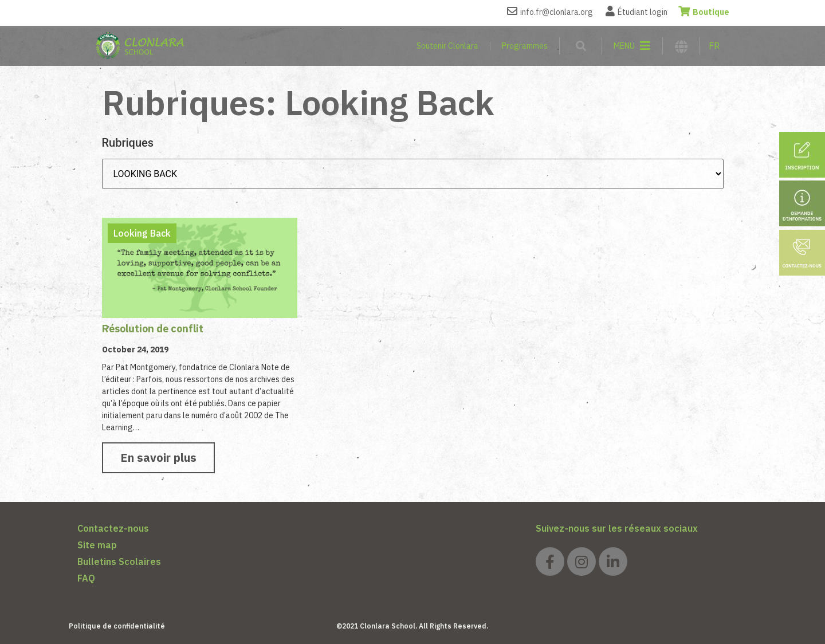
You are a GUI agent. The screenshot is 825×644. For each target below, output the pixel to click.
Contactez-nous (113, 528)
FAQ (86, 578)
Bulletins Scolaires (119, 561)
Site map (97, 545)
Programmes (525, 46)
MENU (624, 46)
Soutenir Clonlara (447, 46)
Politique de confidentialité (117, 626)
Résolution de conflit (153, 329)
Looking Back (142, 233)
